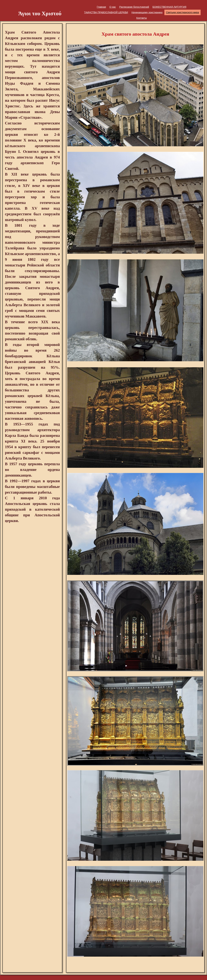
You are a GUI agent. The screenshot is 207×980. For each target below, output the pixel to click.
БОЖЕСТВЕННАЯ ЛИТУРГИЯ (169, 7)
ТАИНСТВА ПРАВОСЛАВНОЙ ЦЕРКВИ (106, 12)
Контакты (141, 18)
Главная (101, 7)
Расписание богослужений (134, 7)
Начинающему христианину (147, 12)
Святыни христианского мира (183, 12)
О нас (113, 7)
